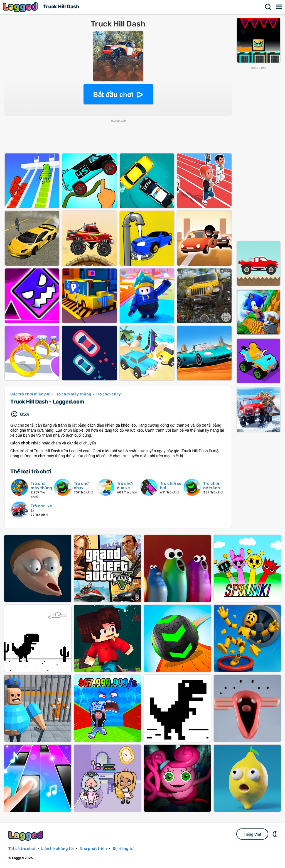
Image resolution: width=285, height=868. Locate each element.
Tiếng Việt (252, 834)
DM (275, 834)
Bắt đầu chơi (113, 95)
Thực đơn (279, 7)
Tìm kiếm (268, 7)
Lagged (21, 7)
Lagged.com (26, 836)
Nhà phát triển (93, 849)
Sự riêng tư (123, 849)
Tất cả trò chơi (22, 849)
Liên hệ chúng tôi (57, 849)
